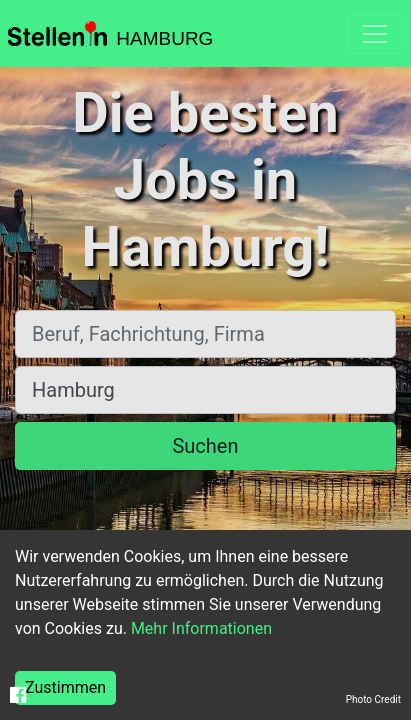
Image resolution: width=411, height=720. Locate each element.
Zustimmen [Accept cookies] (65, 687)
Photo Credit (373, 699)
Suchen (205, 446)
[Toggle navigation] (375, 34)
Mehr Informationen (201, 628)
